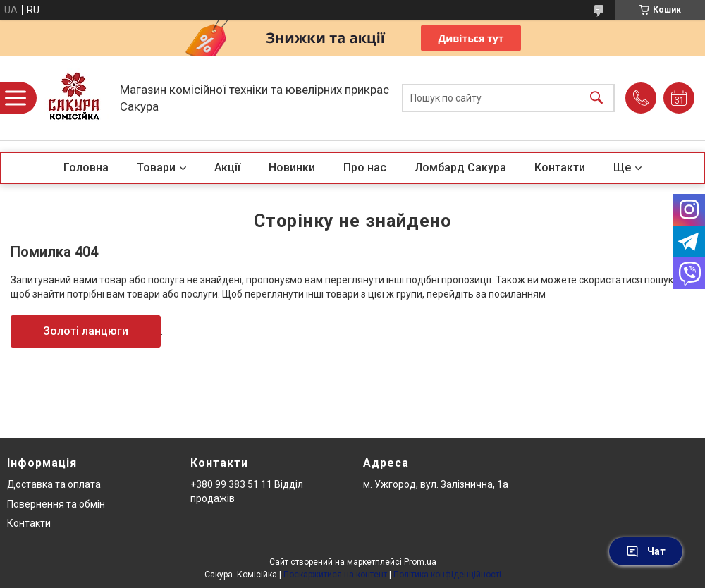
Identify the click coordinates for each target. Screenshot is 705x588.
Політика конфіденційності (447, 575)
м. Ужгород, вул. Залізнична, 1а (436, 484)
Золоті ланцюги (86, 331)
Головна (86, 167)
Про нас (365, 167)
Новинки (292, 167)
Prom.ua (420, 562)
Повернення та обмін (56, 504)
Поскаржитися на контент (335, 575)
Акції (227, 167)
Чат (646, 551)
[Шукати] (596, 98)
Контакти (560, 167)
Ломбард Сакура (460, 167)
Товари (156, 167)
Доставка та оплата (54, 484)
